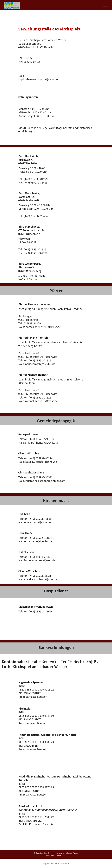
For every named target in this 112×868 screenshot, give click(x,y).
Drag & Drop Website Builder (56, 863)
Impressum (50, 855)
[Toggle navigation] (106, 5)
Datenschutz (61, 855)
